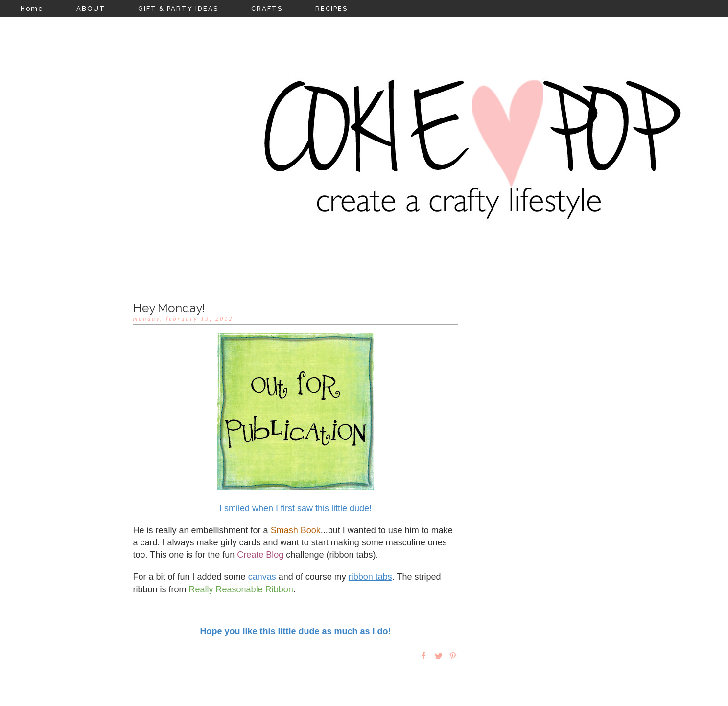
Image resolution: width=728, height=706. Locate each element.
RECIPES (331, 9)
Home (32, 9)
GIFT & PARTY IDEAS (178, 9)
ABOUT (91, 9)
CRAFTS (267, 9)
